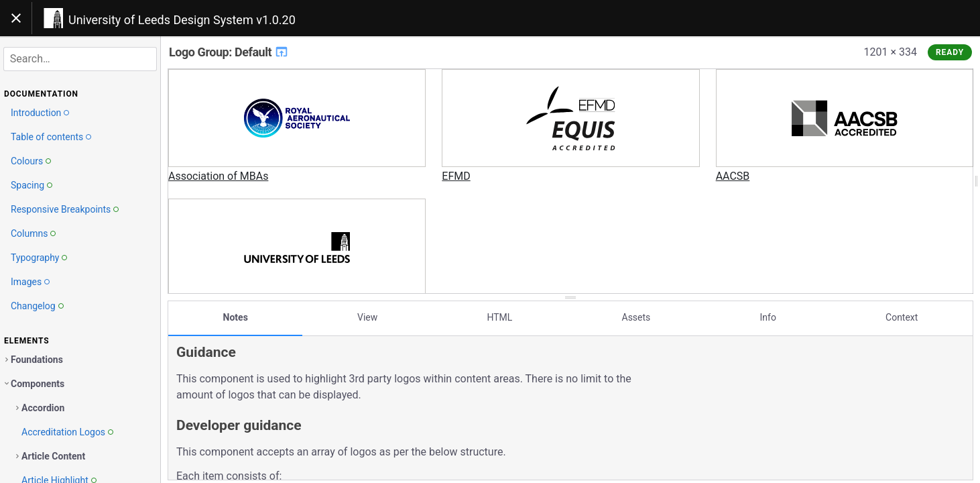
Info (768, 317)
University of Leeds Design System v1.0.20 (182, 20)
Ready (950, 52)
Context (902, 317)
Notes (236, 317)
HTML (499, 317)
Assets (636, 317)
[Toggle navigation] (16, 18)
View (367, 317)
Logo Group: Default (229, 52)
